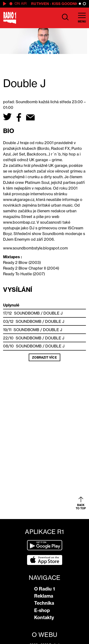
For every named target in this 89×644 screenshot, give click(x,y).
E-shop (42, 610)
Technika (44, 603)
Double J (53, 313)
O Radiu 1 (44, 589)
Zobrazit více (44, 357)
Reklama (44, 596)
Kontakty (44, 617)
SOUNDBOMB (27, 313)
